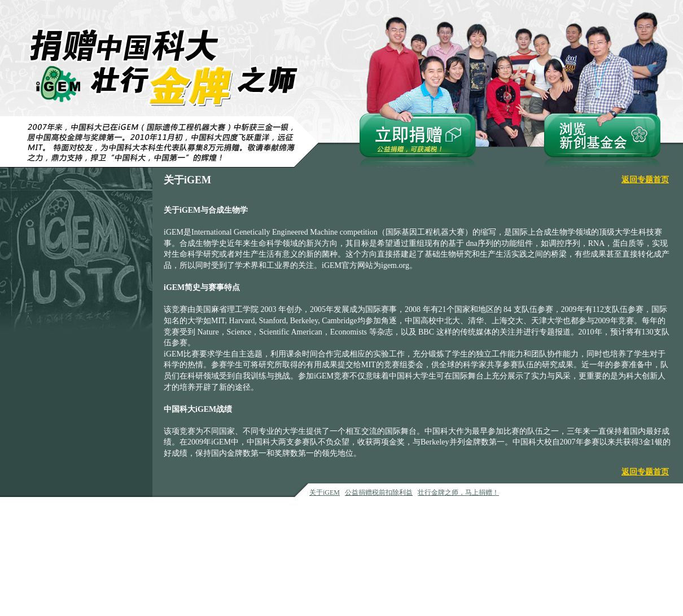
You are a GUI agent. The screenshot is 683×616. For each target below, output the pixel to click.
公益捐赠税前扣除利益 (379, 492)
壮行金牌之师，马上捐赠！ (458, 492)
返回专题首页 (645, 180)
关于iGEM (325, 492)
